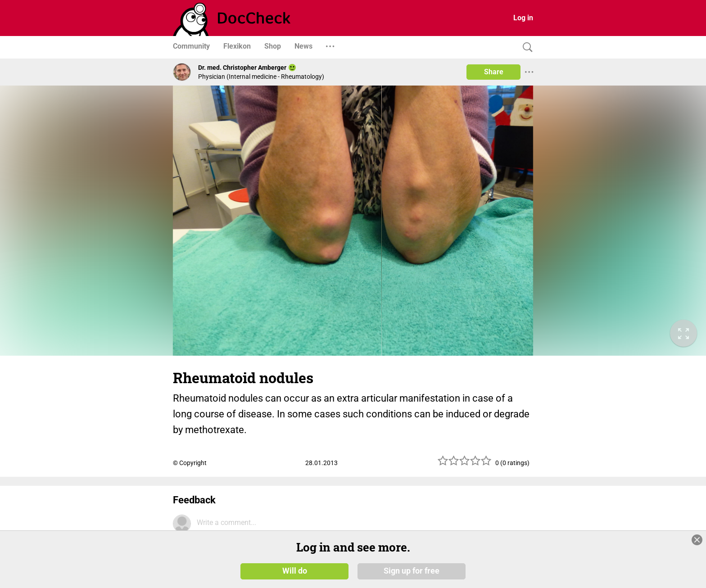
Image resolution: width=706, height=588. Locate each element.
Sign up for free (412, 571)
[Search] (525, 47)
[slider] (465, 464)
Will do (295, 571)
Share (494, 72)
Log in (523, 18)
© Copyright (190, 463)
